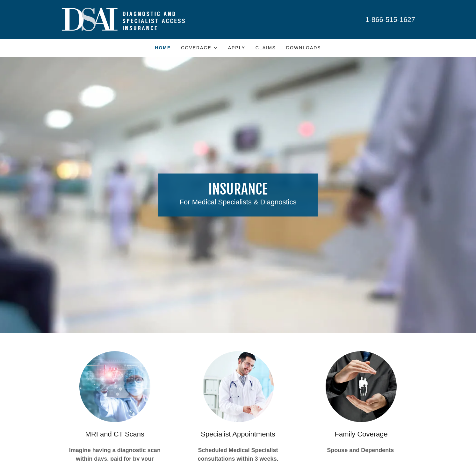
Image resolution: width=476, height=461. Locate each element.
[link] (123, 19)
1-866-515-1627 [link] (390, 20)
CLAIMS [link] (266, 48)
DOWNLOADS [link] (304, 48)
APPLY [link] (237, 48)
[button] (199, 48)
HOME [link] (163, 48)
